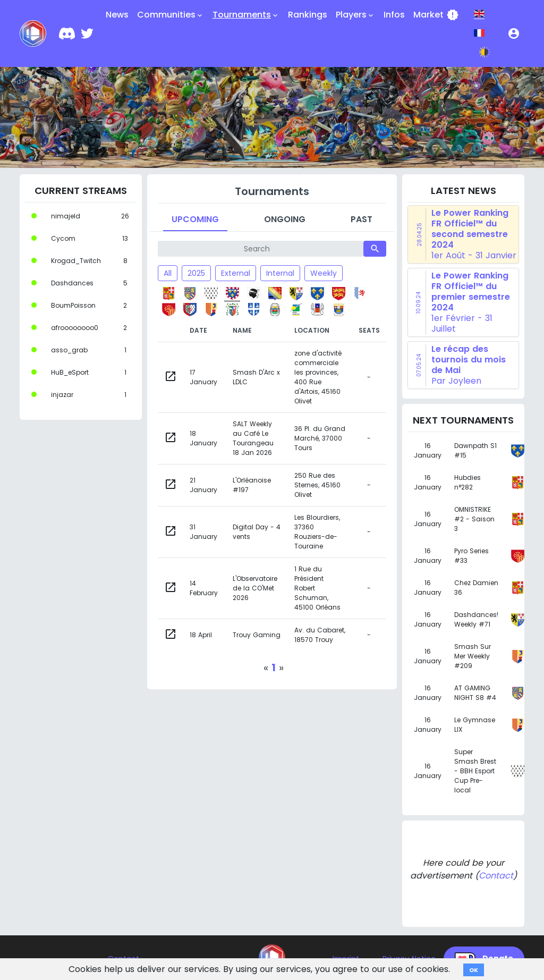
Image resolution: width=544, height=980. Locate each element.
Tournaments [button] (246, 15)
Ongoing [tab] (285, 219)
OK (474, 970)
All (168, 273)
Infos (394, 15)
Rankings (308, 15)
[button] (514, 33)
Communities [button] (171, 15)
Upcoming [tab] (195, 219)
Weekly (324, 273)
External (236, 273)
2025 (196, 273)
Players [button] (355, 15)
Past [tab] (362, 219)
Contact (496, 876)
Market (436, 15)
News (117, 15)
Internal (280, 273)
